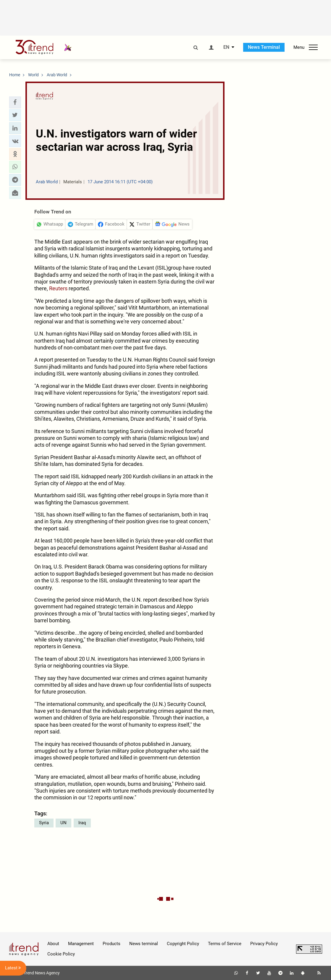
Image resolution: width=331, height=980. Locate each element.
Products (112, 944)
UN (63, 823)
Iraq (82, 823)
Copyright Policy (183, 944)
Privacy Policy (264, 944)
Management (81, 944)
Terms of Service (225, 944)
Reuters (58, 288)
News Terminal (264, 47)
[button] (15, 102)
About (53, 944)
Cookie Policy (61, 954)
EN (226, 47)
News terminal (144, 944)
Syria (44, 823)
